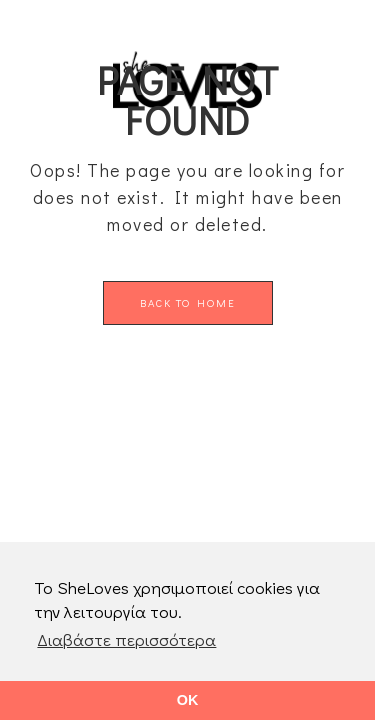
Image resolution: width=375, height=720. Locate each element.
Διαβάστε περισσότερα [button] (126, 639)
